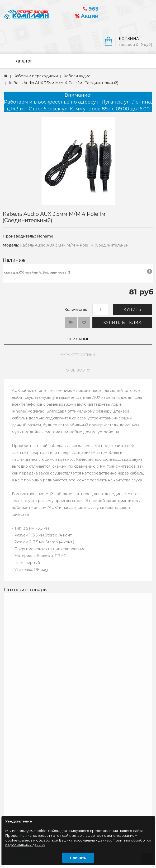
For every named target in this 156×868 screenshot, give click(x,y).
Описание (78, 339)
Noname (45, 236)
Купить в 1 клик (122, 323)
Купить (132, 310)
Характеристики (78, 355)
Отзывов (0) (78, 370)
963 (91, 9)
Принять (78, 858)
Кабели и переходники (36, 76)
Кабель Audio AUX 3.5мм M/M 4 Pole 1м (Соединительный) (63, 83)
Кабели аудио (77, 76)
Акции (87, 16)
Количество (76, 310)
